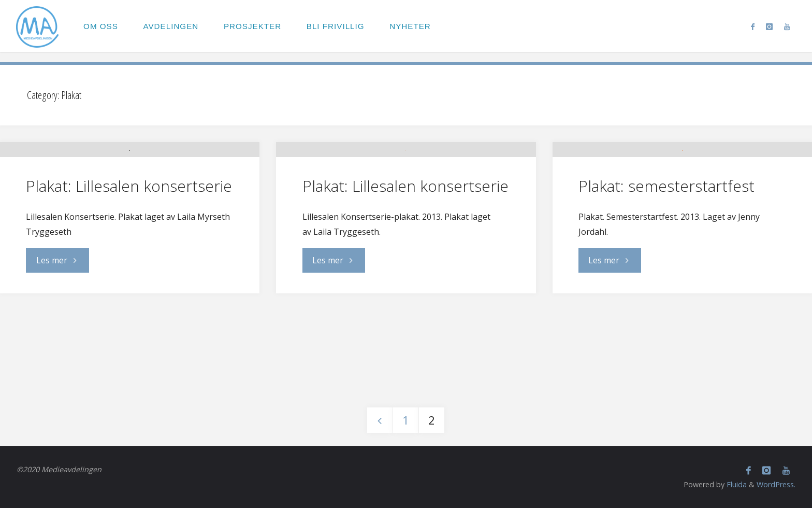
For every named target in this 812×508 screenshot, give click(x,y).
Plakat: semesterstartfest (666, 259)
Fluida (736, 484)
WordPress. (776, 484)
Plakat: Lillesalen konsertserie (129, 266)
